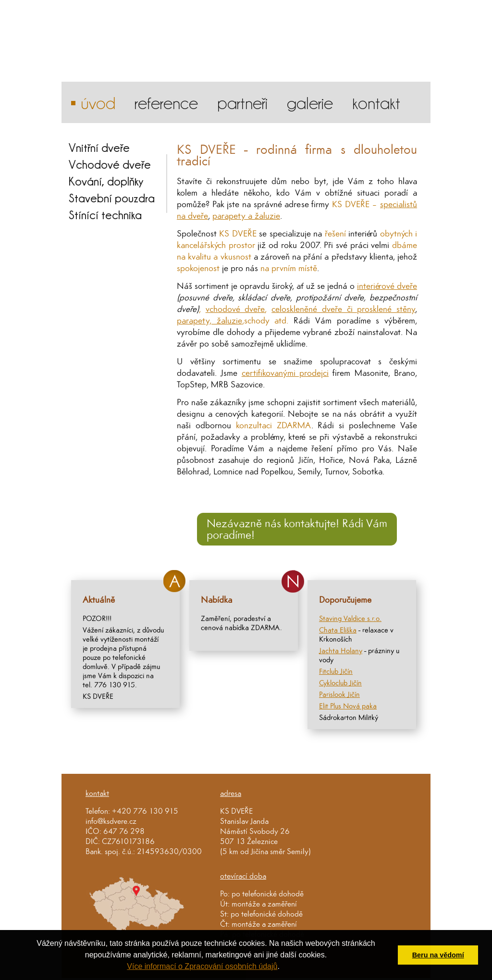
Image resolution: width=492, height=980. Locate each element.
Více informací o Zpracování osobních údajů (202, 966)
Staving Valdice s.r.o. (350, 618)
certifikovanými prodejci (285, 373)
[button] (283, 968)
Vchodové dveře (110, 164)
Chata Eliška (338, 630)
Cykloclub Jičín (340, 683)
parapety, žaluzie (209, 320)
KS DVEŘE (236, 811)
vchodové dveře (235, 309)
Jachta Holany (341, 651)
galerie (310, 102)
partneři (242, 102)
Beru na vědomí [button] (438, 955)
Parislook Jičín (339, 694)
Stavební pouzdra (112, 198)
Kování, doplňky (106, 181)
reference (166, 102)
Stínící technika (105, 215)
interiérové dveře (387, 286)
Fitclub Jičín (336, 671)
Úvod (98, 102)
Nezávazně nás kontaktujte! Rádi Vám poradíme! (297, 529)
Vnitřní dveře (99, 147)
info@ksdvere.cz (111, 821)
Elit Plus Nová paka (348, 706)
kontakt (376, 102)
